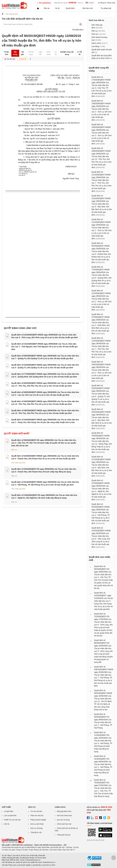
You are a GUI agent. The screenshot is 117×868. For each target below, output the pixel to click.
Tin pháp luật (106, 8)
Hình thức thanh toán (64, 816)
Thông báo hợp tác (64, 835)
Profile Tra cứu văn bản (12, 820)
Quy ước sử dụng (63, 820)
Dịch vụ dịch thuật (37, 824)
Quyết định (70, 8)
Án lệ (57, 8)
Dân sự (14, 450)
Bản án (47, 8)
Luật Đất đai (36, 865)
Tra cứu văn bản (36, 811)
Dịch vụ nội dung (37, 828)
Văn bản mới (87, 8)
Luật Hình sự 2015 (49, 865)
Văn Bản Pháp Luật (9, 865)
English (90, 3)
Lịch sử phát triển (10, 816)
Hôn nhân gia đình (18, 463)
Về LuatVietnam (44, 3)
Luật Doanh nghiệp (24, 865)
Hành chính (96, 43)
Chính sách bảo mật (64, 824)
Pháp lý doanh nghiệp (38, 820)
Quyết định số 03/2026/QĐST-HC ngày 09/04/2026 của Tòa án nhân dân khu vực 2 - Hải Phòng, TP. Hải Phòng (103, 721)
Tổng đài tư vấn (36, 832)
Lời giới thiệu (9, 811)
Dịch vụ (81, 3)
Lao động (95, 46)
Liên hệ (7, 824)
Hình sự (95, 34)
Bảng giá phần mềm (64, 811)
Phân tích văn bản (37, 816)
